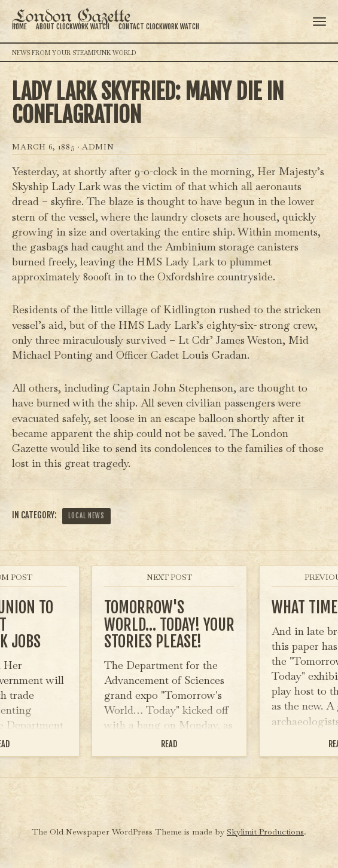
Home (19, 27)
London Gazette (71, 17)
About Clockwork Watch (73, 27)
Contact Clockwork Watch (159, 27)
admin (98, 147)
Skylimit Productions (265, 832)
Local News (86, 516)
